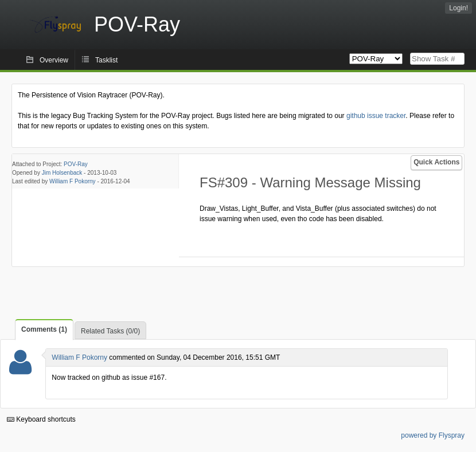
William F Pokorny (73, 181)
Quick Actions (436, 162)
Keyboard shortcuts (41, 419)
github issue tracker (376, 116)
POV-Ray (76, 164)
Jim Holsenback (62, 173)
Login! (459, 8)
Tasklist (106, 60)
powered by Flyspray (433, 435)
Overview (54, 60)
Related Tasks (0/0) (110, 331)
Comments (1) (44, 329)
